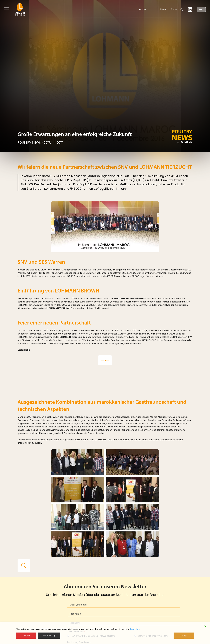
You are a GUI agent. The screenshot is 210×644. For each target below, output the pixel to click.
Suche (170, 9)
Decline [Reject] (26, 635)
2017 (61, 143)
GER (200, 10)
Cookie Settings (49, 635)
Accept (184, 635)
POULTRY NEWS (29, 143)
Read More (135, 629)
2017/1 (49, 143)
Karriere (142, 9)
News (156, 9)
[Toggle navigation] (7, 9)
